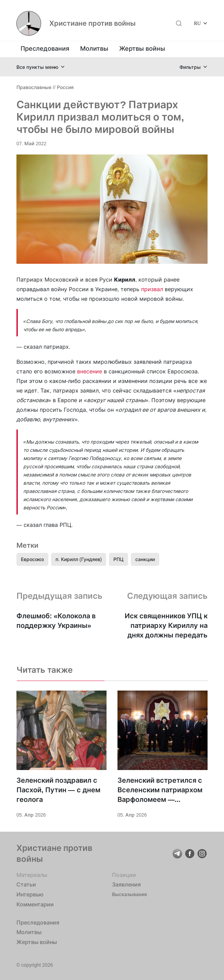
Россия (65, 87)
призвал (152, 289)
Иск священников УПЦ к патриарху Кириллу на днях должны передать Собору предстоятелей (166, 626)
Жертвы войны (142, 48)
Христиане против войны (92, 23)
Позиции (124, 875)
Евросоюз (32, 559)
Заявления (126, 884)
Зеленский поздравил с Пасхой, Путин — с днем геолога (58, 790)
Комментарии (35, 904)
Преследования (45, 48)
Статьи (26, 884)
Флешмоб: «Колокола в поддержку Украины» (56, 621)
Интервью (30, 894)
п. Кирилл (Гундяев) (79, 559)
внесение (90, 371)
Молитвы (94, 48)
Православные (34, 87)
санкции (145, 559)
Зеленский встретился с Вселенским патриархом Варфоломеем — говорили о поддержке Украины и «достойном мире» (160, 790)
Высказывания (129, 894)
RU (197, 23)
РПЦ (119, 559)
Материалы (32, 875)
